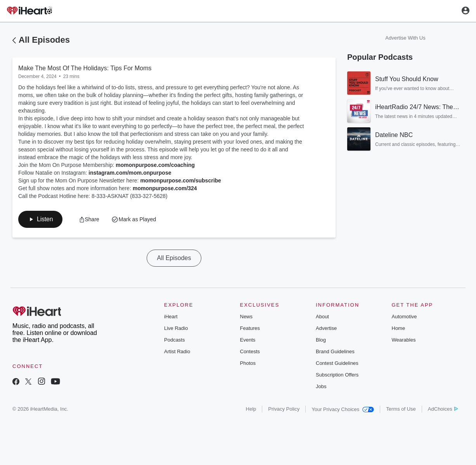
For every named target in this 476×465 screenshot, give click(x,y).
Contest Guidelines (337, 363)
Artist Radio (177, 351)
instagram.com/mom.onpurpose (130, 173)
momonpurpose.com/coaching (155, 165)
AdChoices (443, 409)
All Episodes (44, 40)
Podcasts (174, 340)
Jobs (321, 386)
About (322, 317)
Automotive (404, 317)
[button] (40, 219)
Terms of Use (401, 409)
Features (250, 328)
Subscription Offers (337, 375)
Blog (321, 340)
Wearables (404, 340)
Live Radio (176, 328)
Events (248, 340)
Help (251, 409)
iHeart (171, 317)
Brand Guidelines (335, 351)
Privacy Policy (284, 409)
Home (399, 328)
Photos (248, 363)
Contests (250, 351)
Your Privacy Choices (343, 409)
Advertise (326, 328)
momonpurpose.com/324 (165, 188)
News (247, 317)
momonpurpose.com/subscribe (180, 180)
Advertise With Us (405, 38)
